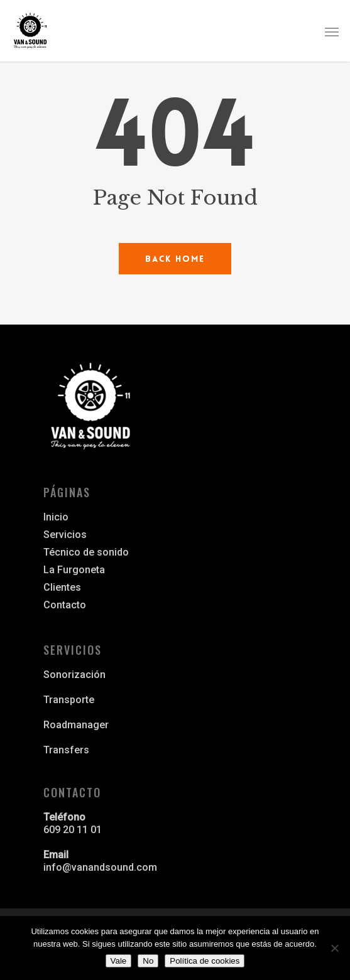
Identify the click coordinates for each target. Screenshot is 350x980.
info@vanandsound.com (100, 867)
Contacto (65, 605)
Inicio (56, 517)
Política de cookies (205, 961)
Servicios (65, 535)
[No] (334, 948)
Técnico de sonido (86, 552)
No (148, 961)
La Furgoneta (74, 570)
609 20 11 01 (73, 830)
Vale (119, 961)
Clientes (62, 587)
